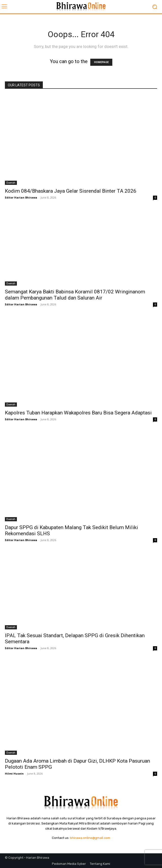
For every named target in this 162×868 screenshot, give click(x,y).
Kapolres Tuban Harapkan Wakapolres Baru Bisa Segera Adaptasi (78, 413)
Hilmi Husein (14, 773)
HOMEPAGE (101, 62)
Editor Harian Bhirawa (21, 197)
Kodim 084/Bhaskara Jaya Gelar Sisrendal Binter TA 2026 (71, 191)
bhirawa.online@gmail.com (90, 838)
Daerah (11, 183)
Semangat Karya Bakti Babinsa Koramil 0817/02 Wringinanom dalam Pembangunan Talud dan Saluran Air (75, 295)
